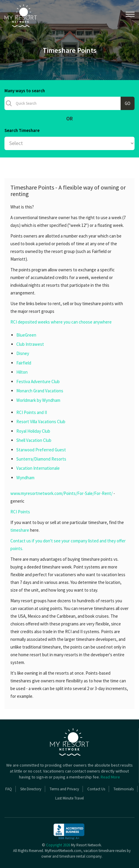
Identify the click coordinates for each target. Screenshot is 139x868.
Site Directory (31, 789)
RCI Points (20, 512)
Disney (23, 353)
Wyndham (25, 478)
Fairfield (24, 363)
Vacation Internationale (38, 468)
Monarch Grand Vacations (40, 391)
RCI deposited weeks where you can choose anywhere (61, 322)
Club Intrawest (30, 344)
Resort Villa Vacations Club (41, 422)
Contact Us (96, 789)
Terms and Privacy (64, 789)
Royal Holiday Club (33, 431)
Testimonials (124, 789)
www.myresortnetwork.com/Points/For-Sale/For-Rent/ (61, 493)
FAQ (9, 789)
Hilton (22, 372)
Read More (110, 777)
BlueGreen (26, 335)
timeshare (20, 530)
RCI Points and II (32, 412)
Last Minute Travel (69, 798)
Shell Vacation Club (34, 440)
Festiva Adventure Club (38, 382)
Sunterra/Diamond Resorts (41, 459)
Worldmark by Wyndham (38, 400)
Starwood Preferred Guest (41, 450)
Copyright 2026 (58, 845)
